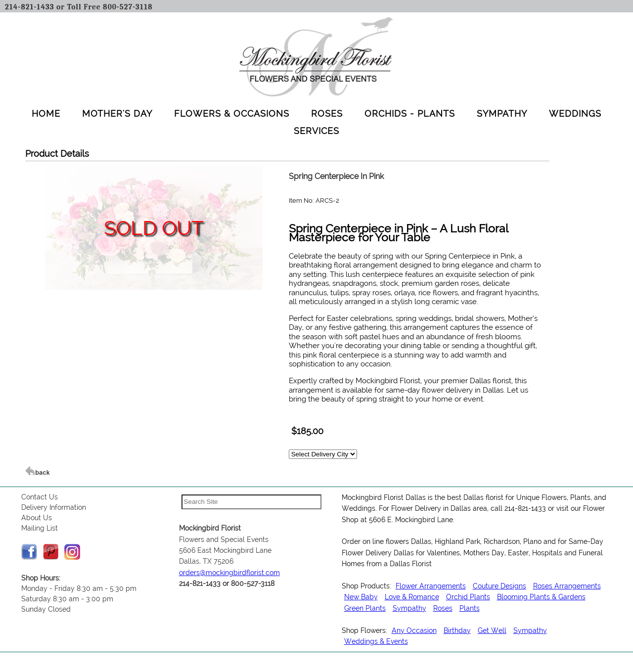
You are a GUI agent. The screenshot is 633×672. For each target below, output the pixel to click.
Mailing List (40, 528)
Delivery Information (54, 507)
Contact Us (40, 497)
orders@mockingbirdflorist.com (229, 573)
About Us (37, 518)
